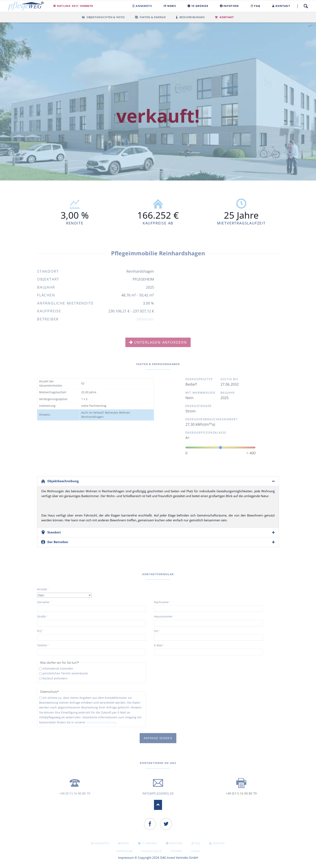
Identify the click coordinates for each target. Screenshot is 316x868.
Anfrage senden (158, 738)
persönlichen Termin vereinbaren (65, 673)
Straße (44, 616)
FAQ (198, 843)
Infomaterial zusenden (58, 668)
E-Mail (161, 645)
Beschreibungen (192, 17)
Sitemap (176, 851)
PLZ (44, 631)
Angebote (102, 843)
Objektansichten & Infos (106, 17)
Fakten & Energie (153, 17)
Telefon (44, 645)
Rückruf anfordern (55, 678)
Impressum (125, 851)
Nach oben (158, 805)
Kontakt (227, 17)
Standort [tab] (54, 532)
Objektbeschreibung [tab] (63, 481)
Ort (161, 631)
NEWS (125, 843)
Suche (306, 6)
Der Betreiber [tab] (58, 542)
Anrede (44, 589)
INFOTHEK (176, 843)
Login (195, 851)
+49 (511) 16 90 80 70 (75, 793)
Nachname (162, 602)
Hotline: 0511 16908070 (75, 6)
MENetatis (145, 319)
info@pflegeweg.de (158, 793)
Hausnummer (164, 616)
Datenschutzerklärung (101, 722)
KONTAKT (219, 843)
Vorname (44, 602)
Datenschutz (152, 851)
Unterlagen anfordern (161, 342)
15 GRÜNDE (149, 843)
